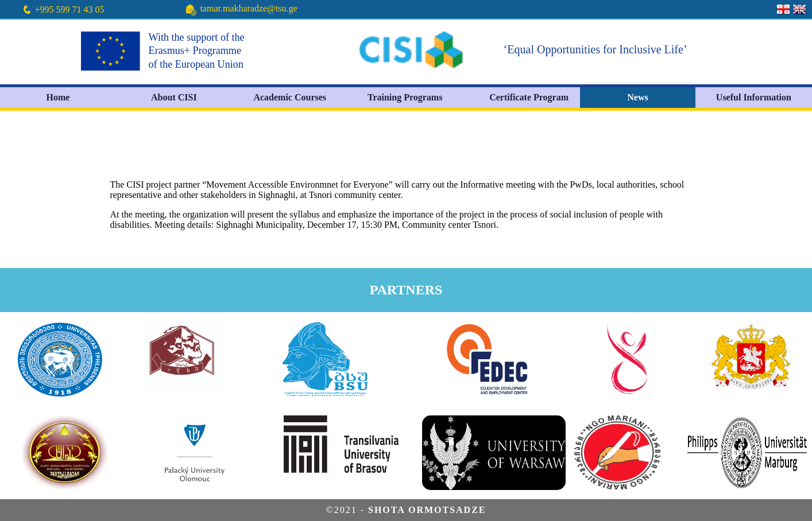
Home (58, 97)
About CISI (174, 97)
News (637, 97)
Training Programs (405, 97)
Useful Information (754, 97)
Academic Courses (290, 97)
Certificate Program (529, 97)
